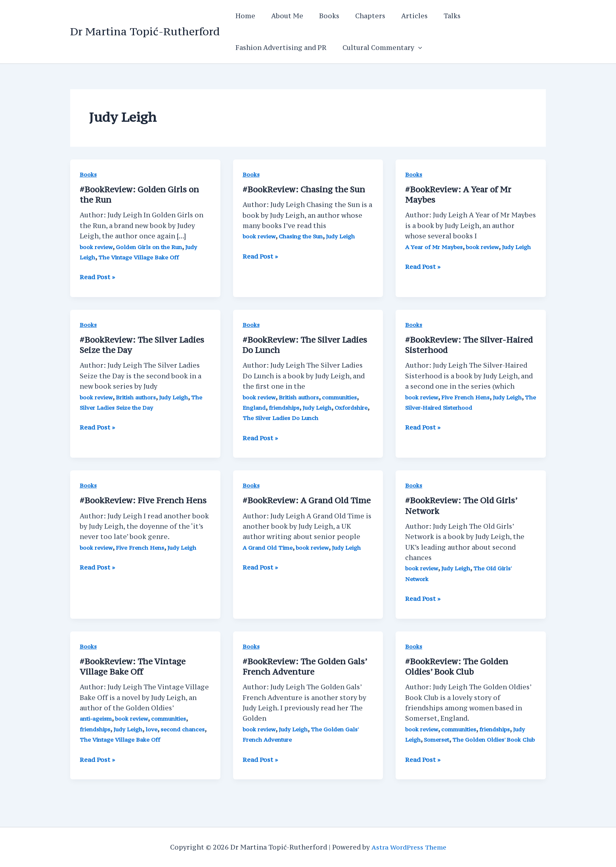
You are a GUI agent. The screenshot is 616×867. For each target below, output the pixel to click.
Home (244, 16)
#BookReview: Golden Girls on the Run (141, 195)
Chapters (359, 16)
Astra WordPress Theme (409, 847)
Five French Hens (466, 396)
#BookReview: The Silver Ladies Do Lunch (306, 344)
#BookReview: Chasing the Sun (305, 189)
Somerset (437, 739)
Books (321, 16)
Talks (435, 16)
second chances (185, 728)
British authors (137, 396)
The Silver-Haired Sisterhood (446, 407)
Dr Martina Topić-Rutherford (145, 31)
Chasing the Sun (302, 236)
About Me (282, 16)
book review (96, 246)
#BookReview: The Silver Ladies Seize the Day (143, 344)
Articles (400, 16)
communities (342, 396)
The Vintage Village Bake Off (140, 257)
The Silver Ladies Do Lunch (281, 417)
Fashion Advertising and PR (279, 48)
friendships (285, 407)
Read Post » (98, 277)
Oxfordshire (355, 407)
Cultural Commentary (378, 48)
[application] (413, 48)
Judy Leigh (342, 236)
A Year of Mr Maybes (434, 246)
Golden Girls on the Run (150, 246)
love (154, 728)
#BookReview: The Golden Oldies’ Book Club (458, 666)
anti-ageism (96, 718)
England (254, 407)
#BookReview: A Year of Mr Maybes (459, 195)
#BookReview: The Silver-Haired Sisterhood (470, 344)
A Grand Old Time (269, 547)
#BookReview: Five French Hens (144, 500)
